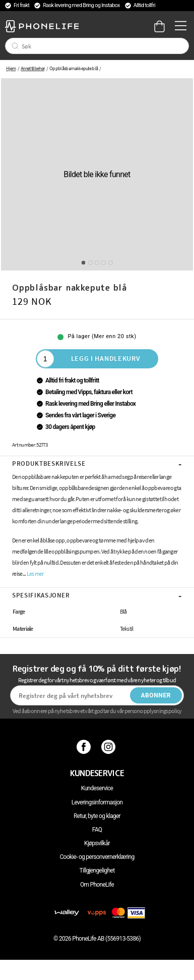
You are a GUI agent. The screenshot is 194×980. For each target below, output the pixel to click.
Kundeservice (97, 788)
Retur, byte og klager (97, 816)
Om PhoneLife (97, 885)
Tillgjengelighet (97, 870)
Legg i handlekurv (106, 358)
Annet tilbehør (33, 68)
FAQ (97, 830)
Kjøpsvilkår (97, 843)
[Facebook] (85, 747)
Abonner (156, 695)
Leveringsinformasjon (97, 802)
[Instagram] (110, 747)
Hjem (11, 68)
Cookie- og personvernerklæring (97, 857)
